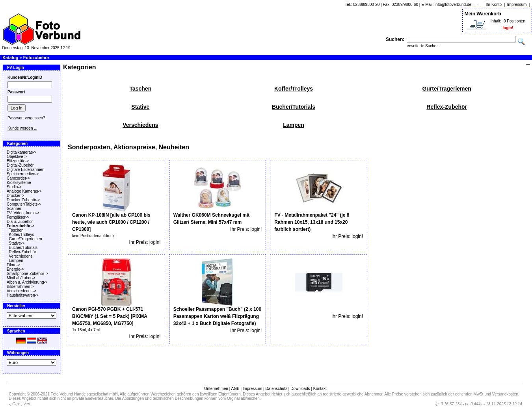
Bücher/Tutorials (23, 248)
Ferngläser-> (18, 217)
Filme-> (13, 265)
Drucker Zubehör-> (23, 200)
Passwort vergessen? (26, 118)
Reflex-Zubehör (23, 252)
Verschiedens (21, 256)
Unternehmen (216, 389)
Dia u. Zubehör (20, 222)
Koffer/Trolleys (22, 235)
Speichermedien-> (23, 174)
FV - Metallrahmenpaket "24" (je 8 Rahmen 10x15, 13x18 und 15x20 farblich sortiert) (312, 222)
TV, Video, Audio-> (23, 213)
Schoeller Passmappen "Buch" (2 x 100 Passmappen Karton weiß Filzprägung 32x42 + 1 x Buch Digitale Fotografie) (217, 316)
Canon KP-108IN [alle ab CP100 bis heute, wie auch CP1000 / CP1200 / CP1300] (111, 222)
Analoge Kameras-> (24, 191)
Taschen (16, 230)
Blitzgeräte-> (18, 161)
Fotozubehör (36, 58)
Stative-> (17, 243)
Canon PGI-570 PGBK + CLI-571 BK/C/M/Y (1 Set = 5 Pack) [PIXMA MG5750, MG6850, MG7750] (110, 316)
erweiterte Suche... (423, 46)
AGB (235, 389)
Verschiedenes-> (21, 291)
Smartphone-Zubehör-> (27, 274)
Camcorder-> (18, 178)
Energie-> (15, 269)
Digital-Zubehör (20, 165)
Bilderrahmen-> (20, 287)
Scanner (14, 209)
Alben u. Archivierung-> (27, 282)
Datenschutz (276, 389)
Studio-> (14, 187)
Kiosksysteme (19, 183)
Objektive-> (17, 157)
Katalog (10, 58)
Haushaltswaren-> (23, 295)
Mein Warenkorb (483, 14)
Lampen (16, 261)
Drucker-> (15, 196)
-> (20, 226)
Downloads (300, 389)
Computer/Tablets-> (24, 204)
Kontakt (320, 389)
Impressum (517, 5)
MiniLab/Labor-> (21, 278)
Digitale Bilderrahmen (26, 170)
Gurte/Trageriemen (26, 239)
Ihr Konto (494, 5)
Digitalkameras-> (21, 152)
